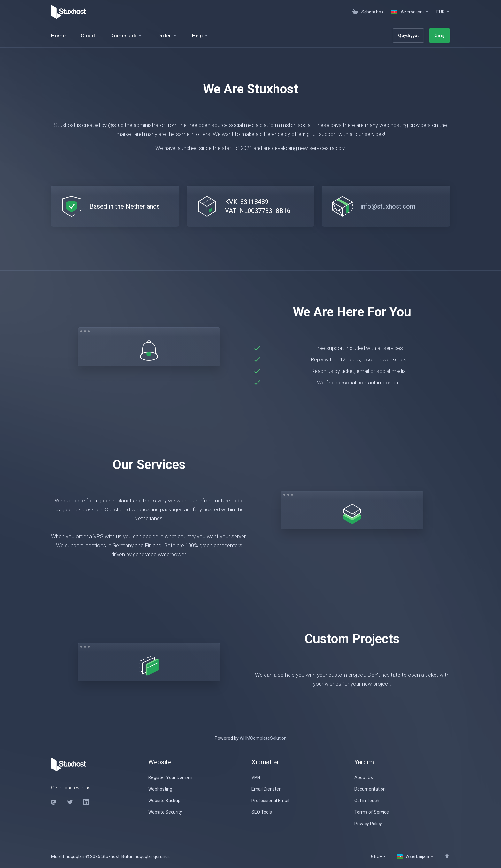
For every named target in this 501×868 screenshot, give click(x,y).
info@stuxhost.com (388, 206)
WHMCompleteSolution (263, 738)
